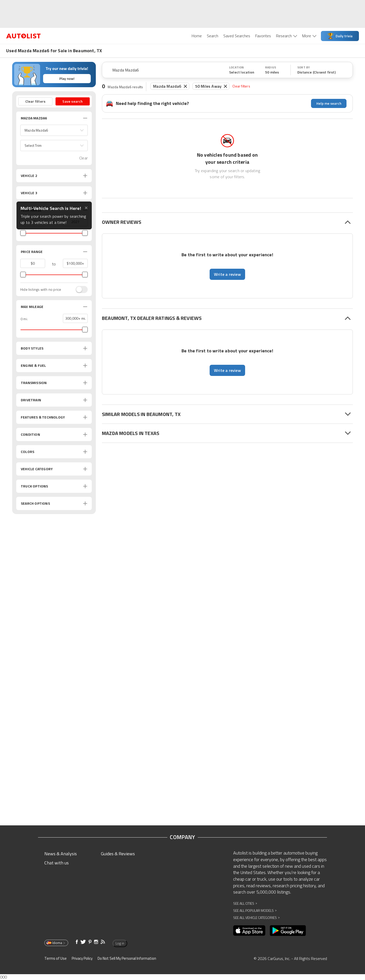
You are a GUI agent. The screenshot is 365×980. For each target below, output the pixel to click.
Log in (120, 943)
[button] (54, 130)
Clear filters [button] (35, 101)
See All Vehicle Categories (256, 918)
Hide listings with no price (41, 289)
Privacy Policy (82, 958)
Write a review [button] (227, 274)
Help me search (329, 103)
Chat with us (57, 863)
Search (213, 36)
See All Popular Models (255, 910)
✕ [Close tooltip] (86, 208)
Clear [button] (84, 158)
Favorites (263, 36)
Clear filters (241, 86)
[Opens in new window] (249, 931)
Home (197, 36)
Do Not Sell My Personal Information (127, 958)
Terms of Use (56, 958)
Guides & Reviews (118, 854)
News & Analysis (61, 854)
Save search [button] (72, 101)
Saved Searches (237, 36)
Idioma (56, 943)
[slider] (23, 233)
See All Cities (245, 903)
